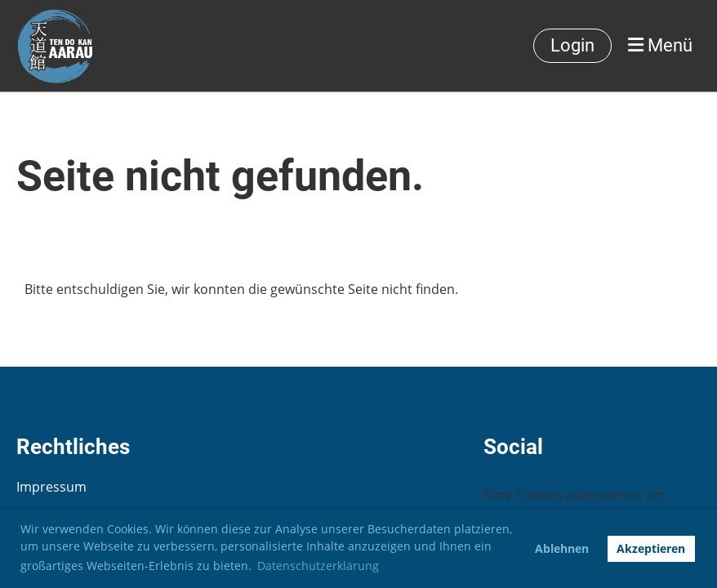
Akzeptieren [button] (651, 548)
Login (572, 45)
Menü (660, 45)
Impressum (51, 487)
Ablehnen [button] (562, 548)
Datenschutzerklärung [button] (318, 566)
